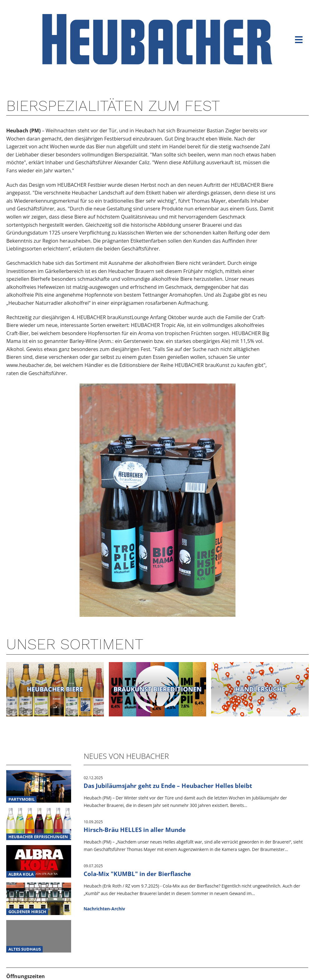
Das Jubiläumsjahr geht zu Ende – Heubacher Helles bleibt (168, 786)
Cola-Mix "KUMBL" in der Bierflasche (137, 874)
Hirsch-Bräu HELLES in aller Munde (135, 830)
